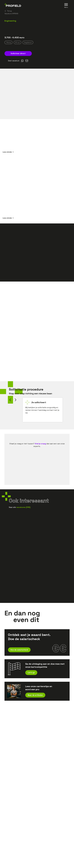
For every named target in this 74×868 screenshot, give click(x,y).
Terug (8, 11)
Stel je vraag (40, 444)
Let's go (31, 673)
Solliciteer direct (18, 53)
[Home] (13, 5)
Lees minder (8, 152)
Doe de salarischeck (19, 650)
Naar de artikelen (35, 695)
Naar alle (20, 507)
